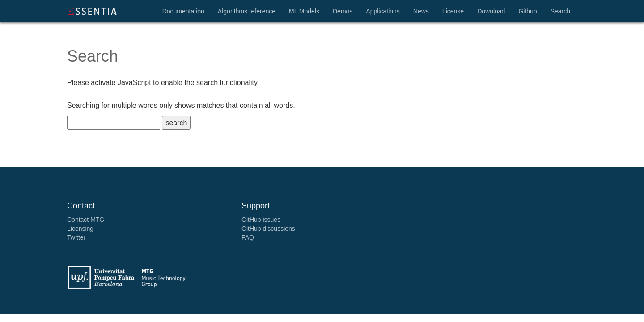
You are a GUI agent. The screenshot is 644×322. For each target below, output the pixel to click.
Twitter (76, 237)
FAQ (248, 237)
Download (491, 11)
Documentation (183, 11)
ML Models (304, 11)
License (453, 11)
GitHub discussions (268, 229)
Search (560, 11)
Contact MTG (86, 220)
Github (527, 11)
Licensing (80, 229)
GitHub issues (261, 220)
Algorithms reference (247, 11)
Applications (383, 11)
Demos (343, 11)
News (421, 11)
